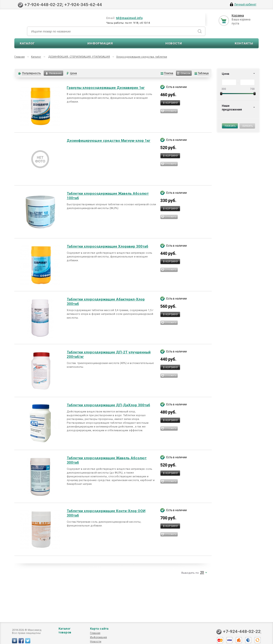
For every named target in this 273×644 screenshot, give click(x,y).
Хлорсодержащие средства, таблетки (142, 57)
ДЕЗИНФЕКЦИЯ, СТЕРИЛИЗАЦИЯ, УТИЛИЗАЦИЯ (79, 57)
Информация (100, 43)
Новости (174, 43)
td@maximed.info (129, 18)
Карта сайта (99, 633)
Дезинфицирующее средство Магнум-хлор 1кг (109, 141)
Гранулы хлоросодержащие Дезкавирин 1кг (106, 88)
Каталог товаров (65, 635)
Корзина (238, 15)
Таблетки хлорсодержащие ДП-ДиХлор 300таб (108, 405)
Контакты (244, 43)
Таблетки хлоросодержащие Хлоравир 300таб (107, 246)
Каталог (27, 43)
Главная (19, 57)
